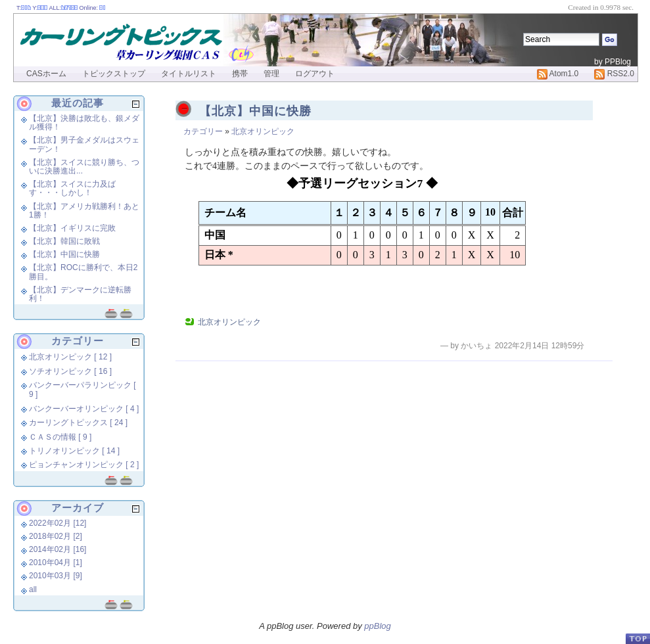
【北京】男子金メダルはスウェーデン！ (84, 144)
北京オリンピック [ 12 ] (70, 357)
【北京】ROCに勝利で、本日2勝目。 (83, 272)
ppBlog (377, 626)
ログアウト (315, 74)
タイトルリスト (189, 74)
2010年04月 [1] (56, 563)
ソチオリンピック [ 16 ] (70, 371)
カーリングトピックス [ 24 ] (78, 423)
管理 (271, 74)
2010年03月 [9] (56, 576)
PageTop (638, 638)
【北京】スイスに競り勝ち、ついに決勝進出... (84, 167)
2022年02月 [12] (58, 523)
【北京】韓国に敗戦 (64, 241)
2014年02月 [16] (58, 549)
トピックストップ (114, 74)
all (33, 589)
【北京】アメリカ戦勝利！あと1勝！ (84, 211)
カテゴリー (203, 131)
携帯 (240, 74)
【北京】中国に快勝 (255, 111)
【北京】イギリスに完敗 (72, 228)
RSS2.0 (614, 74)
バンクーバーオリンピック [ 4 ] (84, 409)
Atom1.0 (558, 74)
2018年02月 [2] (56, 536)
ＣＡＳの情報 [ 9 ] (60, 437)
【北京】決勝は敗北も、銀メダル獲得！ (84, 123)
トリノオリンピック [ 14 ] (74, 451)
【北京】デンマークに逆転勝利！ (80, 294)
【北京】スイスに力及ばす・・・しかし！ (72, 188)
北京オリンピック (263, 131)
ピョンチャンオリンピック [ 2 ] (84, 465)
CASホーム (46, 74)
